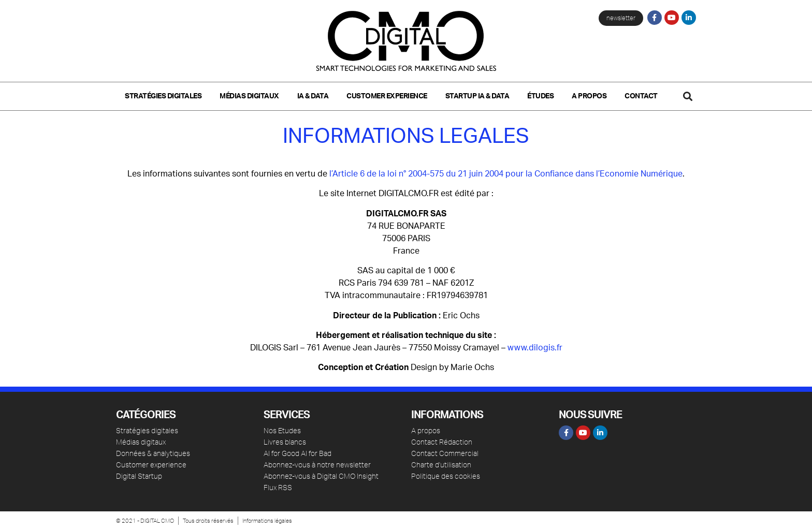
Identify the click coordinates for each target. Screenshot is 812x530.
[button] (687, 96)
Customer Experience (387, 96)
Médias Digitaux (249, 96)
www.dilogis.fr (535, 348)
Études (540, 96)
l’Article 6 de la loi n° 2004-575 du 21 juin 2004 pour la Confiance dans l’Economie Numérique (506, 174)
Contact (641, 96)
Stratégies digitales (163, 96)
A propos (589, 96)
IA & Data (313, 96)
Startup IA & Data (477, 96)
